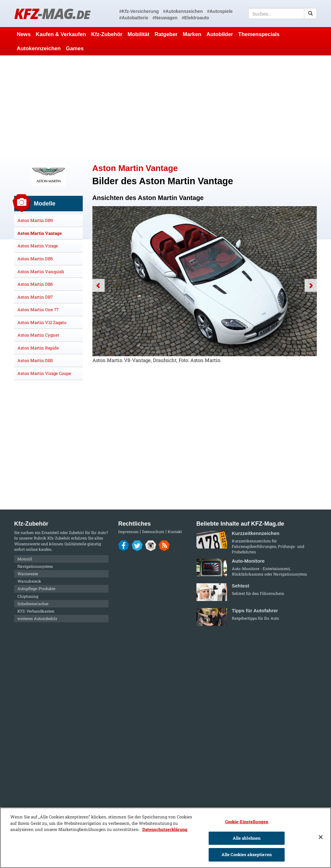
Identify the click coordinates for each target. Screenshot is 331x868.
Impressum (128, 532)
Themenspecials (259, 34)
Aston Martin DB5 (35, 259)
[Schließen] (321, 837)
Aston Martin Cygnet (38, 335)
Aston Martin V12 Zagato (42, 322)
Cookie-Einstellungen (247, 822)
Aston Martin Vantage (40, 233)
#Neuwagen (165, 18)
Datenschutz (153, 532)
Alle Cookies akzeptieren (247, 854)
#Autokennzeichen (183, 11)
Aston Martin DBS (35, 360)
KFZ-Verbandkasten (36, 611)
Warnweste (28, 574)
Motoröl (25, 559)
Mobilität (138, 34)
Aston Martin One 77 (38, 310)
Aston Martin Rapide (38, 348)
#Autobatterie (134, 18)
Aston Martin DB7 (35, 297)
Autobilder (220, 34)
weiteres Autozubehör (37, 618)
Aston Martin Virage (38, 246)
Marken (192, 34)
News (24, 34)
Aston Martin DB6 (35, 284)
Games (75, 48)
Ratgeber (166, 34)
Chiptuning (28, 596)
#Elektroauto (195, 18)
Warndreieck (29, 581)
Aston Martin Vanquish (41, 272)
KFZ (52, 13)
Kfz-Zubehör (107, 34)
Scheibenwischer (33, 604)
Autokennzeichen (39, 48)
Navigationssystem (35, 566)
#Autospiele (220, 11)
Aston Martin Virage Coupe (44, 373)
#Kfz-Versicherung (139, 11)
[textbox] (283, 14)
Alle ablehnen (247, 838)
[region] (165, 838)
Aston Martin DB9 (35, 220)
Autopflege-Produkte (36, 588)
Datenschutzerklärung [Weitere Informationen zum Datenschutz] (165, 829)
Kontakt (175, 532)
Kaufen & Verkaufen (61, 34)
